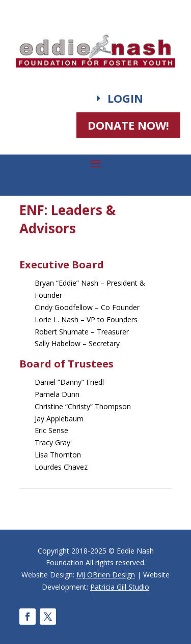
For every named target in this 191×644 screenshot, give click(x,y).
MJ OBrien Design (106, 575)
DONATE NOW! (128, 125)
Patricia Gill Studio (120, 587)
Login (125, 98)
